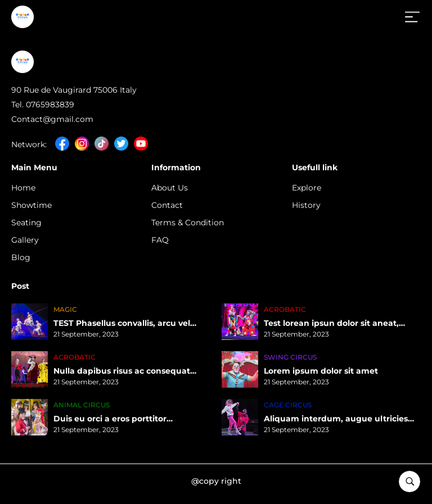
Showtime (31, 205)
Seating (26, 223)
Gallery (25, 240)
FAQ (160, 240)
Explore (307, 188)
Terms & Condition (188, 223)
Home (23, 188)
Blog (21, 257)
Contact (167, 205)
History (306, 205)
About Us (170, 188)
